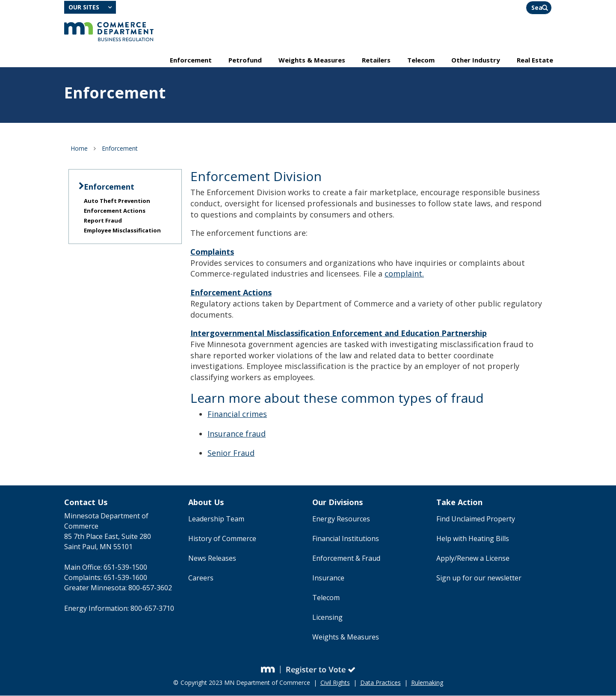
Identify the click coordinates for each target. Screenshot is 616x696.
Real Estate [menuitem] (535, 60)
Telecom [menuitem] (421, 60)
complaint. (404, 274)
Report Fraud (103, 221)
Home (79, 149)
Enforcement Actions (115, 211)
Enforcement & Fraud (346, 559)
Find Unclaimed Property (476, 519)
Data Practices (381, 683)
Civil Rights (335, 683)
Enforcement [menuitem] (191, 60)
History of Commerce (222, 539)
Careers (201, 578)
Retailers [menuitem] (376, 60)
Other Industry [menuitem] (476, 60)
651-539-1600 (125, 578)
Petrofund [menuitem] (245, 60)
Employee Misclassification (122, 231)
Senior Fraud (231, 453)
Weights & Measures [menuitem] (312, 60)
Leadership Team (216, 519)
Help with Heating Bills (473, 539)
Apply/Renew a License (473, 559)
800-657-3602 (150, 588)
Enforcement (120, 149)
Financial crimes (237, 414)
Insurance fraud (237, 434)
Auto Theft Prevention (117, 201)
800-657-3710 (152, 609)
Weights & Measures (346, 637)
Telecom (326, 598)
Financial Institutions (346, 539)
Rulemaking (427, 683)
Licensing (327, 618)
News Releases (212, 559)
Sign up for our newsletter (479, 578)
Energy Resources (341, 519)
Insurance (328, 578)
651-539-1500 (125, 568)
